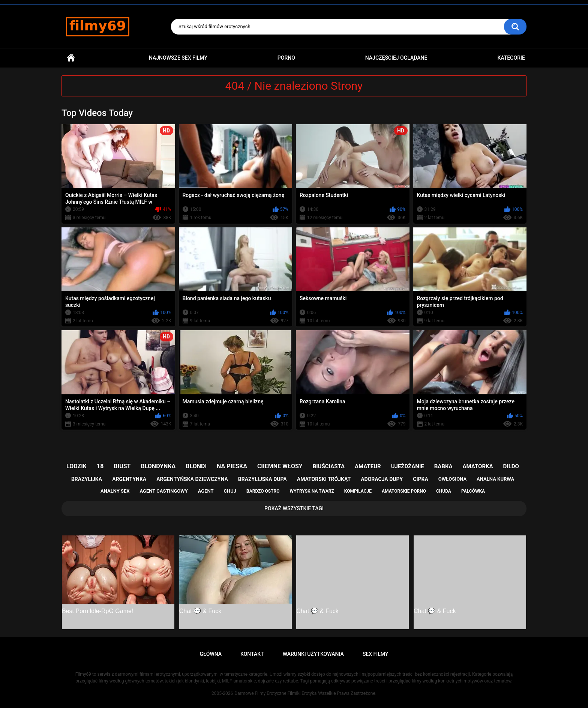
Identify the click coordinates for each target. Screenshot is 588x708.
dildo (511, 466)
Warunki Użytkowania (313, 654)
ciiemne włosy (280, 466)
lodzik (76, 466)
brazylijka (87, 479)
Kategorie (511, 58)
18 (100, 466)
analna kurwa (495, 479)
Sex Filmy (376, 654)
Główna (71, 58)
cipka (421, 479)
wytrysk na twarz (312, 491)
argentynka (129, 479)
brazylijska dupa (262, 479)
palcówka (473, 491)
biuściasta (329, 466)
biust (122, 466)
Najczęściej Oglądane (396, 58)
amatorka (478, 466)
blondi (196, 466)
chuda (444, 491)
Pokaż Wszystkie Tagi (294, 508)
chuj (230, 491)
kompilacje (358, 491)
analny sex (115, 491)
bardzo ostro (263, 491)
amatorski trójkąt (324, 479)
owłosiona (452, 479)
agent (206, 491)
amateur (368, 466)
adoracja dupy (382, 479)
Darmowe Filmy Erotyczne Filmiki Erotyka (275, 693)
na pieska (232, 466)
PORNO (286, 58)
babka (443, 466)
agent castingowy (163, 491)
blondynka (158, 466)
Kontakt (252, 654)
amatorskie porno (404, 491)
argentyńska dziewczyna (192, 479)
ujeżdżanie (408, 466)
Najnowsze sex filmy (178, 58)
